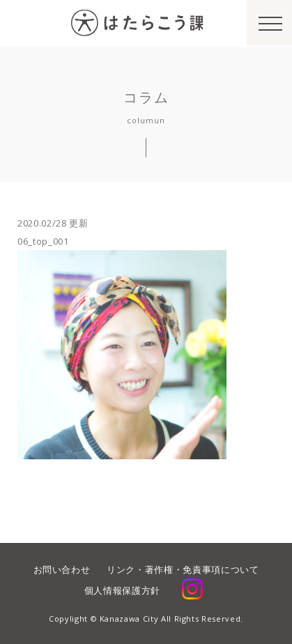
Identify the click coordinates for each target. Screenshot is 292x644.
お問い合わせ (62, 569)
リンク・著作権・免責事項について (183, 569)
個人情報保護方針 (122, 590)
